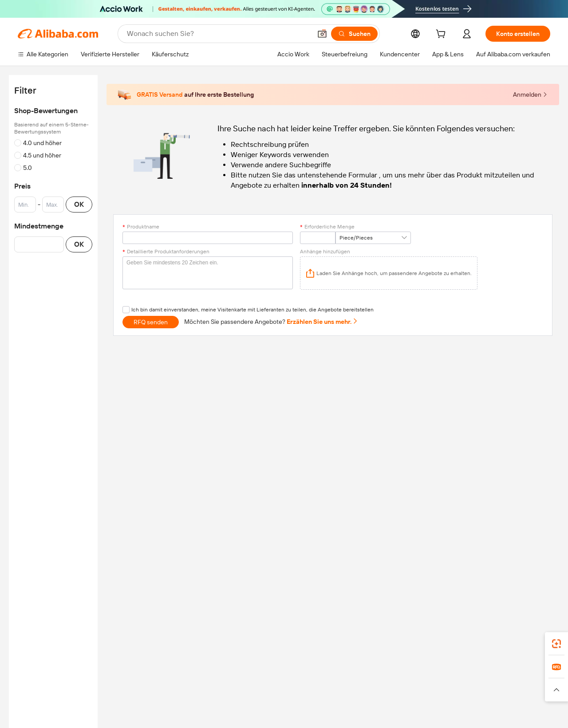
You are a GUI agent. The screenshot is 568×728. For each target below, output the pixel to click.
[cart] (442, 35)
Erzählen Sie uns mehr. (322, 322)
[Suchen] (354, 34)
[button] (322, 34)
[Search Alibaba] (218, 34)
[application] (389, 273)
